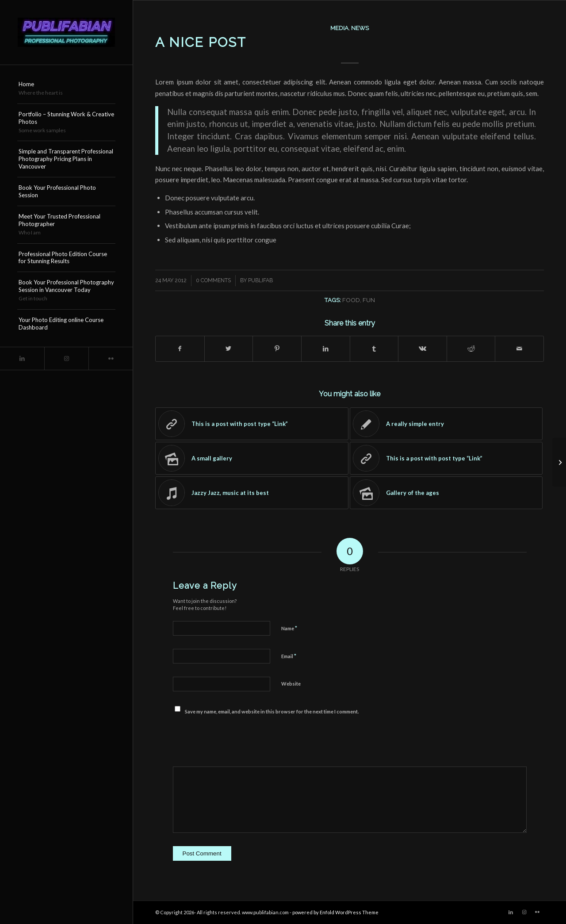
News (360, 28)
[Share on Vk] (423, 349)
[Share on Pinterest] (277, 349)
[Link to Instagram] (66, 358)
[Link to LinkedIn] (22, 358)
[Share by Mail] (519, 349)
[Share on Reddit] (471, 349)
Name (289, 628)
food (351, 300)
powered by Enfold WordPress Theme (335, 912)
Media (339, 28)
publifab (260, 280)
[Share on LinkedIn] (326, 349)
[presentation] (240, 740)
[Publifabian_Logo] (66, 32)
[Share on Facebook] (180, 349)
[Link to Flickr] (111, 358)
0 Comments (213, 280)
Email (289, 656)
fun (369, 300)
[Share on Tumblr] (374, 349)
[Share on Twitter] (229, 349)
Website (291, 684)
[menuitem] (66, 89)
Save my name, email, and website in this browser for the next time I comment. (272, 711)
